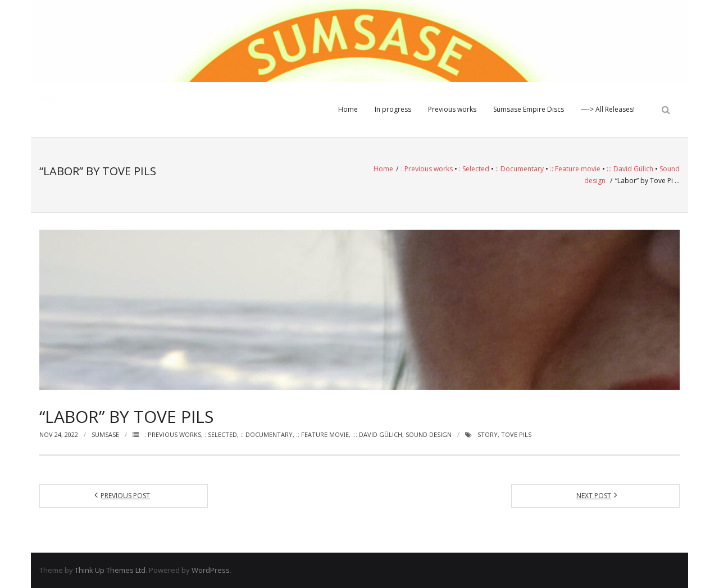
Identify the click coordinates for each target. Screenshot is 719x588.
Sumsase (105, 434)
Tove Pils (516, 434)
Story (488, 434)
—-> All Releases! (608, 109)
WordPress (211, 570)
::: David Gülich (630, 169)
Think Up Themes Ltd (110, 570)
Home (348, 109)
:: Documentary (520, 169)
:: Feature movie (575, 169)
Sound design (429, 434)
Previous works (452, 109)
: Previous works (427, 169)
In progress (393, 109)
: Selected (474, 169)
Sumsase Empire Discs (529, 109)
